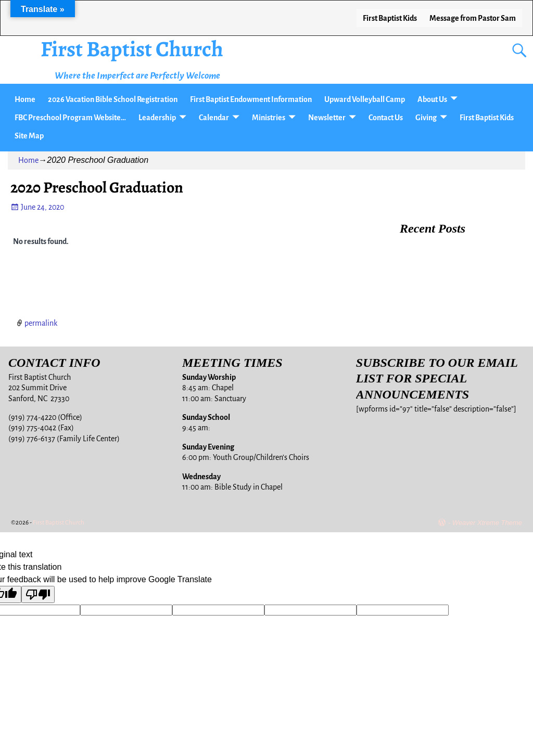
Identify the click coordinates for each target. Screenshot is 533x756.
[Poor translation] (38, 594)
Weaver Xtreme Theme (487, 523)
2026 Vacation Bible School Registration (113, 99)
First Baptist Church (132, 49)
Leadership (157, 118)
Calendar (214, 118)
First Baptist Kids (390, 18)
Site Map (29, 136)
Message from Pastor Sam (473, 18)
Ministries (269, 118)
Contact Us (386, 118)
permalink (41, 323)
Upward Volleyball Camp (365, 99)
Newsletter (327, 118)
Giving (426, 118)
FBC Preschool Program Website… (70, 118)
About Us (432, 99)
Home (25, 99)
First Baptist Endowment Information (251, 99)
